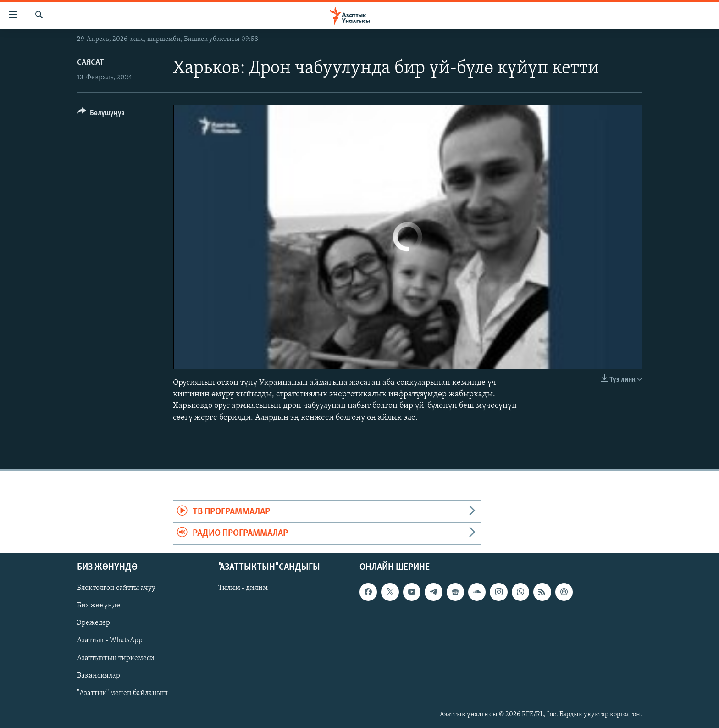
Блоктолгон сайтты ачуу (116, 589)
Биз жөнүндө (99, 606)
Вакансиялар (99, 676)
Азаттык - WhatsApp (110, 641)
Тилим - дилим (243, 589)
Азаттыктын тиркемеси (116, 658)
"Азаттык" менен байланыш (122, 693)
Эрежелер (94, 623)
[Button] (101, 114)
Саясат (91, 63)
